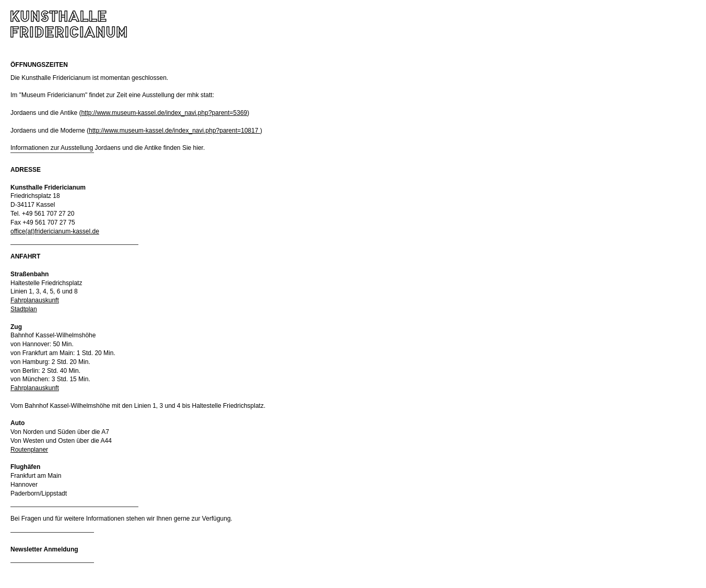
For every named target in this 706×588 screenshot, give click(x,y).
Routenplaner (29, 450)
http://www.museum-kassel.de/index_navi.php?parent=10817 (174, 131)
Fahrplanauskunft (35, 300)
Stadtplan (24, 309)
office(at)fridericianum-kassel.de (55, 231)
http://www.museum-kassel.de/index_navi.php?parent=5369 (164, 113)
